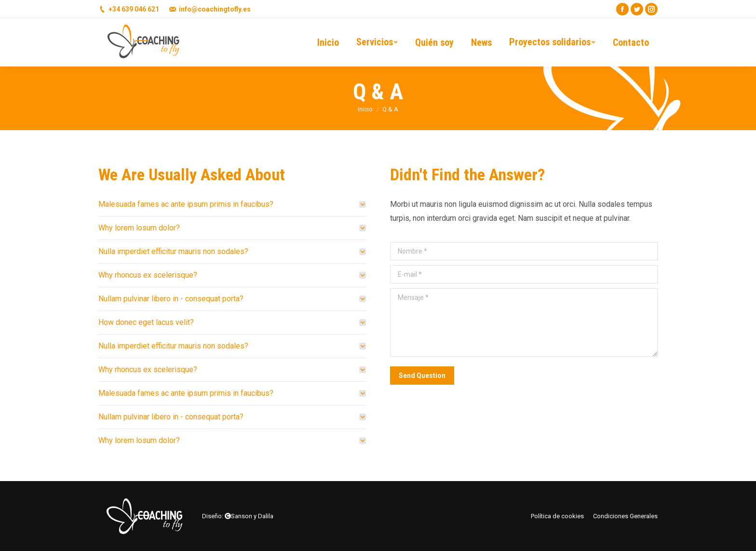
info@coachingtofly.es (215, 9)
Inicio (365, 109)
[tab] (232, 204)
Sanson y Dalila (252, 516)
